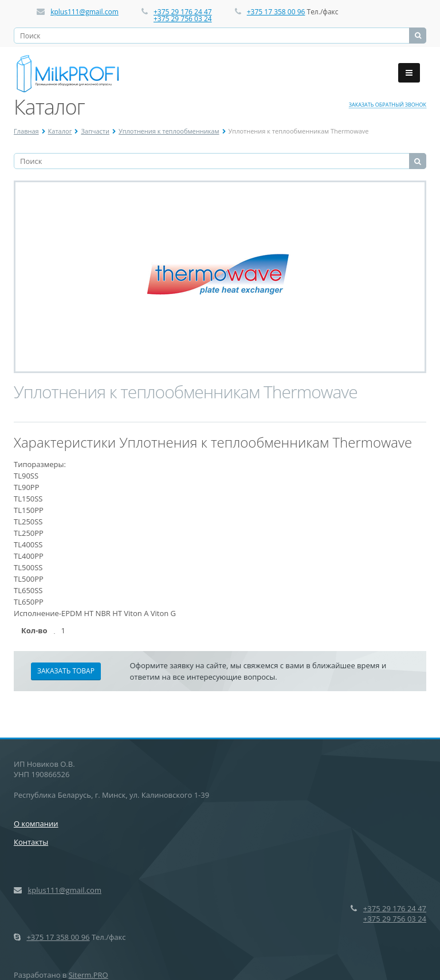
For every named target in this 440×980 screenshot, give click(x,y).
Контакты (31, 842)
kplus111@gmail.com (85, 12)
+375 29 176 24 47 (183, 12)
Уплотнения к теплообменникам (169, 131)
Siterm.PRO (89, 975)
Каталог (60, 131)
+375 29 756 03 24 (183, 19)
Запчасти (95, 131)
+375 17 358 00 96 (276, 12)
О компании (36, 824)
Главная (26, 131)
